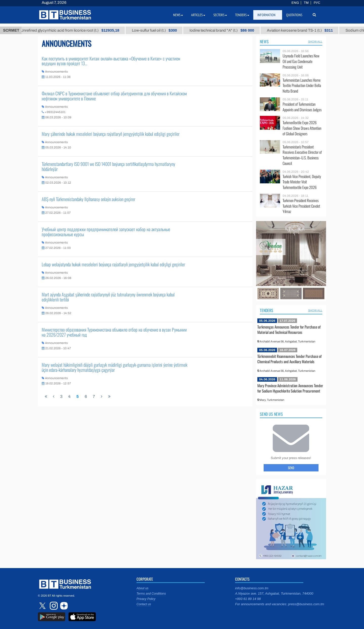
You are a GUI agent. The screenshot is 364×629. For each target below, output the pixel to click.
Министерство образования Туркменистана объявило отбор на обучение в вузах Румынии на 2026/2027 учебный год (114, 332)
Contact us (144, 604)
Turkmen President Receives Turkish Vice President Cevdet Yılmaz (301, 206)
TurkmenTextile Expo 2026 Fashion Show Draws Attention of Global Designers (302, 128)
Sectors (220, 15)
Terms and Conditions (151, 594)
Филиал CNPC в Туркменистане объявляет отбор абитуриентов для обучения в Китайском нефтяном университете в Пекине (114, 96)
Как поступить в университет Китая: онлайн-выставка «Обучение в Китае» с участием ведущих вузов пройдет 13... (111, 61)
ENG (295, 3)
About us (142, 588)
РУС (317, 3)
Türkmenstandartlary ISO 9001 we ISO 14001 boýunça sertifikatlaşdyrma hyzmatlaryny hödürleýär (108, 166)
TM (306, 3)
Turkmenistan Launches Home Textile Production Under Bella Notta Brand (302, 86)
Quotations (294, 15)
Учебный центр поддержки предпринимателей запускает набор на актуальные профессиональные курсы (106, 232)
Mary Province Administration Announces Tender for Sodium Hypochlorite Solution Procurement (290, 388)
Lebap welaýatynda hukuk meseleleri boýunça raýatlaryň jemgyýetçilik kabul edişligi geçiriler (113, 264)
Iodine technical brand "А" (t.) (226, 30)
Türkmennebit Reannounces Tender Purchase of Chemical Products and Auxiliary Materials (289, 359)
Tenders (267, 310)
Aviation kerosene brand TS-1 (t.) (304, 30)
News (264, 41)
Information (268, 15)
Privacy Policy (146, 599)
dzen (63, 606)
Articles (198, 15)
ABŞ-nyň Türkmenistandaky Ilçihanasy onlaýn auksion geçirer (88, 199)
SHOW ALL (315, 41)
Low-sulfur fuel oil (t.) (159, 30)
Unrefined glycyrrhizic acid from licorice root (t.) (74, 30)
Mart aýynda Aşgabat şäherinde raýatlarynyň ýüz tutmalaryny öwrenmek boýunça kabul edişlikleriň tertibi (108, 297)
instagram (53, 606)
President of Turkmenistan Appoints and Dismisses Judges (302, 107)
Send (291, 468)
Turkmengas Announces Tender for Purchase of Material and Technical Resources (289, 330)
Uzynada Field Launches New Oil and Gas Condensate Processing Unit (301, 61)
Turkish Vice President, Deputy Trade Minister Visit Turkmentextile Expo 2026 (302, 182)
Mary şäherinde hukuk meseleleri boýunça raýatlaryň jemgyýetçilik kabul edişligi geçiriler (111, 134)
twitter (43, 606)
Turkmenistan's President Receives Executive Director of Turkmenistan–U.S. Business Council (302, 155)
